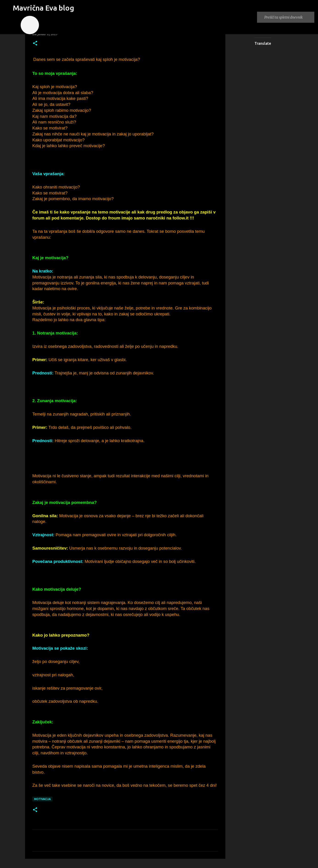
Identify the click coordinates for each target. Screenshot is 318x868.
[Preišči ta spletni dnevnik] (288, 17)
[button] (35, 44)
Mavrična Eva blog (43, 8)
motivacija (42, 799)
